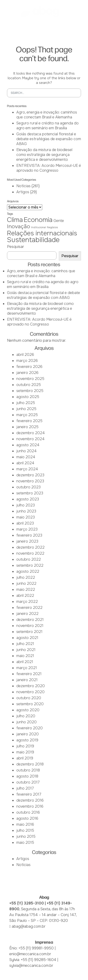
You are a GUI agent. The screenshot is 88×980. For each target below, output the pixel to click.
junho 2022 (26, 583)
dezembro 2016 (30, 800)
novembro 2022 (30, 553)
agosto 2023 (28, 499)
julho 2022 (26, 577)
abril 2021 (25, 662)
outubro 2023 (28, 487)
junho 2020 (26, 722)
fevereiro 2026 (29, 367)
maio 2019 (25, 752)
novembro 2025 (30, 379)
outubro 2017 (28, 782)
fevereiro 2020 (30, 728)
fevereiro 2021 (29, 674)
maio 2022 (26, 590)
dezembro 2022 (30, 547)
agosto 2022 (28, 571)
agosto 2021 (27, 638)
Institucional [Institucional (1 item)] (39, 227)
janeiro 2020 (28, 734)
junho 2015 (26, 836)
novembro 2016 (30, 806)
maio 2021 (25, 656)
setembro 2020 (30, 704)
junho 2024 (26, 451)
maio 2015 (25, 842)
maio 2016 (25, 824)
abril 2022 (25, 596)
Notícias (23, 186)
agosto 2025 (28, 397)
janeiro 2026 (27, 373)
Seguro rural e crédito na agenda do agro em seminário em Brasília (48, 126)
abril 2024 (25, 463)
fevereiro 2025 (29, 421)
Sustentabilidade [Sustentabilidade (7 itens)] (33, 240)
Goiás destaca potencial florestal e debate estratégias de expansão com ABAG (49, 139)
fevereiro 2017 (29, 794)
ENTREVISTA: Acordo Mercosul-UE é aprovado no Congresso (49, 168)
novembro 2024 (30, 439)
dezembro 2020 (31, 686)
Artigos (23, 192)
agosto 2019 (27, 740)
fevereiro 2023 (29, 535)
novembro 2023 (30, 481)
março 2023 (27, 529)
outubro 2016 (28, 812)
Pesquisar (16, 247)
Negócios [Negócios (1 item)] (52, 227)
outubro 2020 (29, 698)
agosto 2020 (28, 710)
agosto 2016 (27, 818)
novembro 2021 (30, 626)
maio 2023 (26, 517)
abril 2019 (25, 758)
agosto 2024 (28, 445)
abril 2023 (25, 523)
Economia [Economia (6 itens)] (38, 220)
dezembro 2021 (30, 620)
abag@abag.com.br (29, 926)
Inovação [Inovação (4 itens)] (19, 226)
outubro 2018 (28, 770)
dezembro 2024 (31, 433)
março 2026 (27, 361)
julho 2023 (26, 505)
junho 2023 (26, 511)
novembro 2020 (30, 692)
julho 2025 (26, 403)
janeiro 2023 (27, 541)
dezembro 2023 (30, 475)
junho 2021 (26, 650)
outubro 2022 (29, 559)
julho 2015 (25, 830)
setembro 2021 (29, 632)
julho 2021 (25, 644)
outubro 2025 (29, 385)
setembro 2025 (30, 391)
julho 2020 (26, 716)
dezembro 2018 (30, 764)
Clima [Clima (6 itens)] (15, 220)
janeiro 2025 (27, 427)
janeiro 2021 (27, 680)
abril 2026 (25, 355)
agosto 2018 (27, 776)
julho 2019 (25, 746)
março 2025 (27, 415)
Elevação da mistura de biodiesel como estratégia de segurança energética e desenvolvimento (44, 155)
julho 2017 (25, 788)
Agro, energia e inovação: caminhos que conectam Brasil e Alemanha (47, 115)
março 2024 (27, 469)
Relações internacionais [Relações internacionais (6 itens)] (42, 233)
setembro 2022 (30, 565)
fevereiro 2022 (29, 608)
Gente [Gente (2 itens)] (59, 221)
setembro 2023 (30, 493)
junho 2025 (26, 409)
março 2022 (27, 602)
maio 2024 (26, 457)
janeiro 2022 (27, 614)
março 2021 (27, 668)
